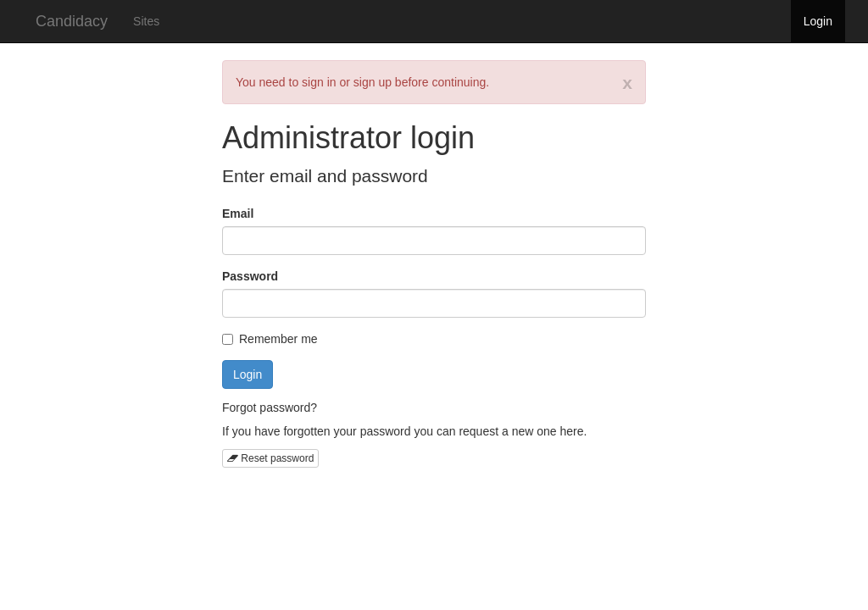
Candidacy (72, 21)
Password (250, 276)
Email (238, 213)
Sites (146, 21)
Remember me (270, 339)
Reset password (270, 458)
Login (818, 21)
